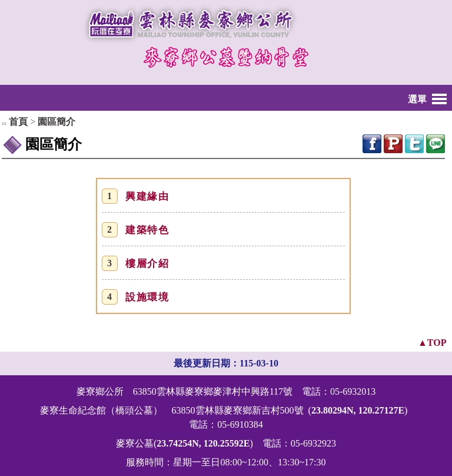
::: (4, 123)
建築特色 (147, 230)
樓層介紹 (147, 264)
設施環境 (147, 297)
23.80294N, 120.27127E (358, 410)
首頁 (18, 122)
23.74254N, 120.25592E (203, 443)
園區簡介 (56, 122)
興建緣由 (147, 196)
